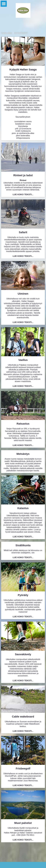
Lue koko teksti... (23, 194)
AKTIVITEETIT (21, 33)
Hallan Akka (7, 33)
